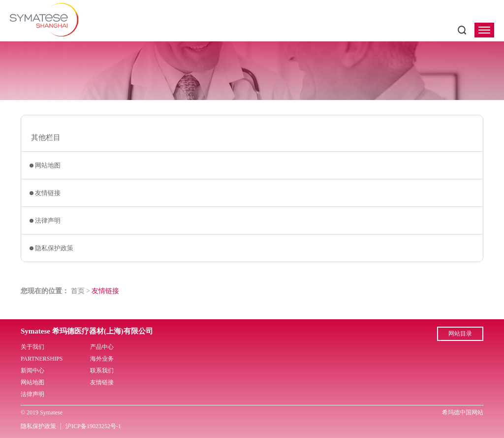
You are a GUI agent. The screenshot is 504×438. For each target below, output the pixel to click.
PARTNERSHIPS (42, 359)
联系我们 (102, 371)
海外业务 (102, 359)
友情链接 (48, 193)
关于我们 (32, 347)
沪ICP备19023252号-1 (93, 426)
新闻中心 (32, 371)
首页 (78, 291)
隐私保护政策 (54, 248)
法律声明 (48, 220)
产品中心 (102, 347)
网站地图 (48, 165)
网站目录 (460, 334)
